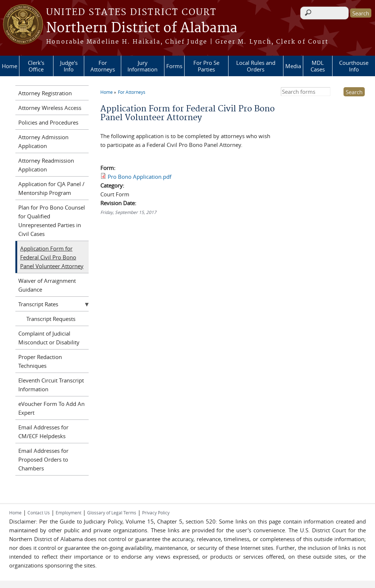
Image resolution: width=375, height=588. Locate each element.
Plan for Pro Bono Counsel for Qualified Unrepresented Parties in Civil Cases (52, 221)
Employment (68, 513)
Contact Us (39, 513)
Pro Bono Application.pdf (140, 177)
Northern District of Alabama (142, 28)
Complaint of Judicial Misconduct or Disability (49, 338)
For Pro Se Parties (206, 66)
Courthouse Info (354, 66)
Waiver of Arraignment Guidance (47, 285)
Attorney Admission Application (43, 141)
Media (293, 66)
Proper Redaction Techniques (40, 361)
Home (10, 66)
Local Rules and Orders (256, 66)
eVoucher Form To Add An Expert (51, 408)
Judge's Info (69, 66)
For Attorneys (103, 66)
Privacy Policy (156, 513)
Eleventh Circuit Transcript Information (51, 385)
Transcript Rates (38, 304)
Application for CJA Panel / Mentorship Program (51, 188)
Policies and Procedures (48, 122)
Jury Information (142, 66)
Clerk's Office (36, 66)
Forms (174, 66)
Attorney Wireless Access (50, 108)
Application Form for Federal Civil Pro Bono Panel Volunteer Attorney (52, 257)
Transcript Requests (51, 319)
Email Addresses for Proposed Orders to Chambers (43, 459)
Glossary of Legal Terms (112, 513)
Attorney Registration (45, 93)
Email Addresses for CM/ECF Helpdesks (43, 432)
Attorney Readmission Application (46, 165)
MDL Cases (318, 66)
